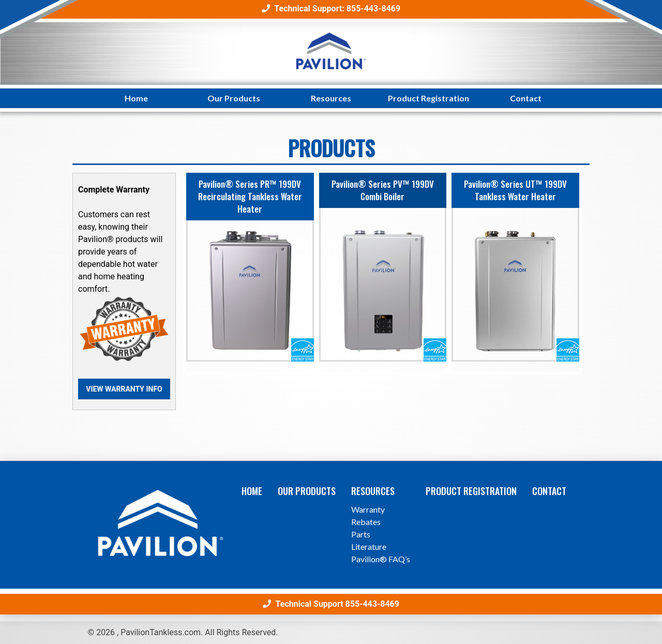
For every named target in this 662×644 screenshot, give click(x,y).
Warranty (368, 509)
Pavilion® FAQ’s (381, 559)
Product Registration (428, 98)
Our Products (234, 98)
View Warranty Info (124, 389)
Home (136, 98)
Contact (526, 98)
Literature (369, 546)
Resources (331, 98)
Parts (361, 534)
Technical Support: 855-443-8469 (331, 9)
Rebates (366, 522)
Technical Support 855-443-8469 (331, 604)
